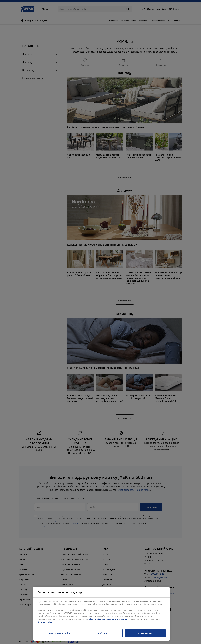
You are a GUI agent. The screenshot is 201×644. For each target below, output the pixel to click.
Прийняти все (145, 633)
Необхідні (102, 633)
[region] (101, 614)
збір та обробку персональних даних (108, 619)
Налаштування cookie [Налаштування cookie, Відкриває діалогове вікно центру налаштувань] (59, 633)
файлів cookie (45, 622)
